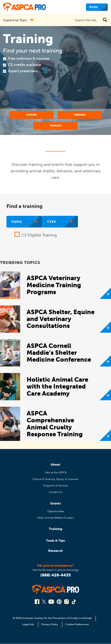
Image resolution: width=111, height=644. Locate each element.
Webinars (80, 115)
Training (55, 529)
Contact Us (55, 492)
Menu (94, 7)
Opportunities (56, 511)
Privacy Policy (50, 624)
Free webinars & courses (29, 58)
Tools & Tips (55, 541)
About (55, 464)
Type (51, 222)
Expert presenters (23, 71)
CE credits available (25, 65)
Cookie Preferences (77, 624)
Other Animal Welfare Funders (55, 518)
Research (55, 551)
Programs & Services (55, 486)
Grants (56, 503)
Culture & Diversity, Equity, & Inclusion (56, 479)
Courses (31, 115)
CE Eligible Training (39, 235)
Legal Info (28, 624)
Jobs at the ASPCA (56, 472)
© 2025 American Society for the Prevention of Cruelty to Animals (53, 618)
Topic (17, 222)
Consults (56, 126)
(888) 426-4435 (56, 575)
